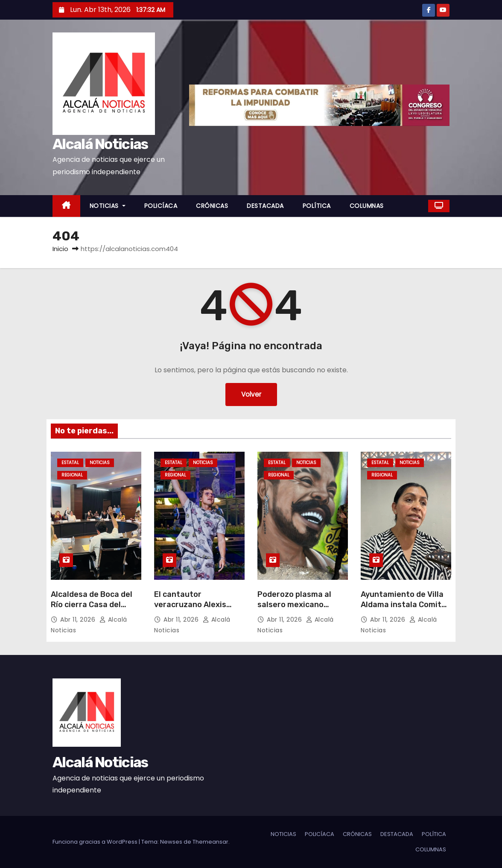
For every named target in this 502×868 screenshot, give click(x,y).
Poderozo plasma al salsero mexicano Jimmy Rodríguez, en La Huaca (302, 610)
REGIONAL (72, 475)
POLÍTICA (317, 206)
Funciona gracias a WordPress (96, 842)
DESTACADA (265, 206)
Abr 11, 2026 (79, 620)
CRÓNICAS (212, 206)
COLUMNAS (367, 206)
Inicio (60, 249)
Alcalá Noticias (100, 144)
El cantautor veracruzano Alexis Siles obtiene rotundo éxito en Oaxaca (195, 610)
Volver (251, 394)
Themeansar (210, 842)
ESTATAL (70, 463)
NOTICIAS (108, 206)
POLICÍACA (161, 206)
